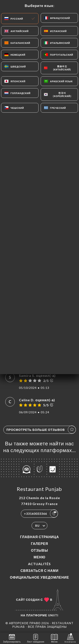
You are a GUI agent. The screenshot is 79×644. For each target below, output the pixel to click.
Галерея (40, 544)
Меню (39, 557)
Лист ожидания (36, 638)
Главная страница (39, 537)
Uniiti (53, 615)
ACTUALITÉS (39, 564)
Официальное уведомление (39, 577)
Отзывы (39, 550)
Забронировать (12, 638)
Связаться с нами (39, 571)
